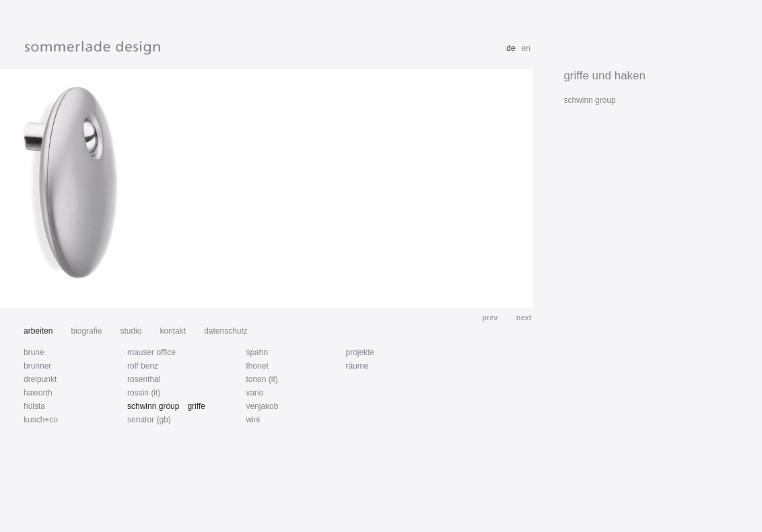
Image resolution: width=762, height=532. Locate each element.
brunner (37, 366)
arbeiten (38, 331)
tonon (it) (262, 379)
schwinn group (153, 406)
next (523, 317)
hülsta (34, 406)
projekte (360, 352)
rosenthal (144, 379)
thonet (257, 366)
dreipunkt (40, 379)
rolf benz (143, 366)
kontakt (173, 331)
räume (357, 366)
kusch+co (41, 420)
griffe (196, 406)
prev (491, 317)
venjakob (262, 406)
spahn (257, 352)
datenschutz (226, 331)
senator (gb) (149, 420)
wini (253, 420)
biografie (86, 331)
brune (34, 352)
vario (254, 393)
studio (131, 331)
